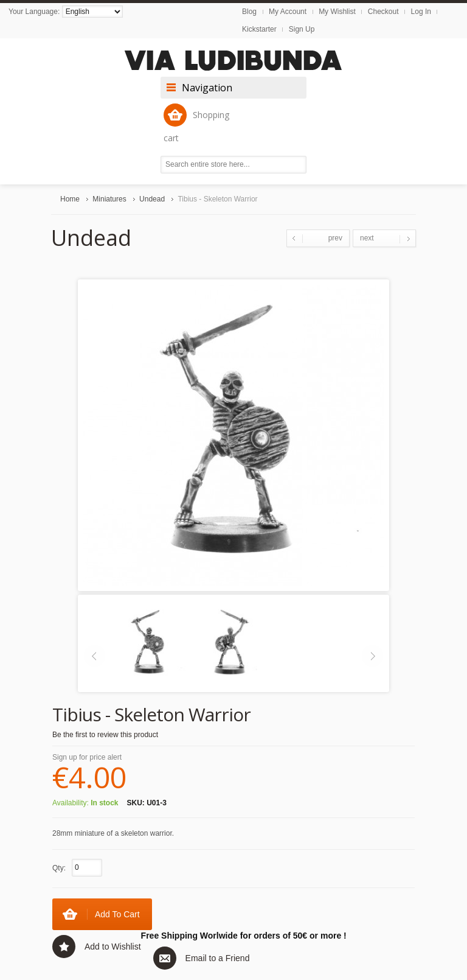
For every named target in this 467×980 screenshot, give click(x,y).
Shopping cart (196, 124)
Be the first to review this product (105, 735)
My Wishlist (337, 12)
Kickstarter (259, 29)
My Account (288, 12)
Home (70, 199)
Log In (421, 12)
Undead (152, 199)
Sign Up (302, 29)
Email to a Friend (218, 958)
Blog (249, 12)
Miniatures (109, 199)
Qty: (59, 868)
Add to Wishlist (113, 947)
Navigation (207, 88)
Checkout (383, 12)
